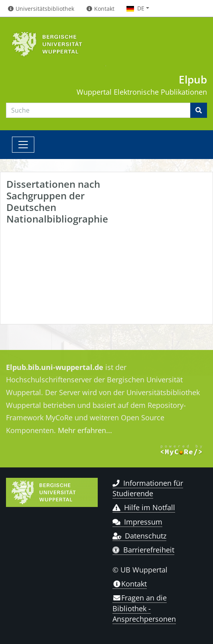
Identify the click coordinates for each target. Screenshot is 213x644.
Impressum (137, 522)
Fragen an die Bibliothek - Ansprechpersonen (144, 608)
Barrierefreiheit (143, 550)
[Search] (98, 110)
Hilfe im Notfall (144, 507)
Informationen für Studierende (148, 488)
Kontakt (130, 584)
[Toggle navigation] (23, 145)
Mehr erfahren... (85, 430)
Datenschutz (139, 536)
